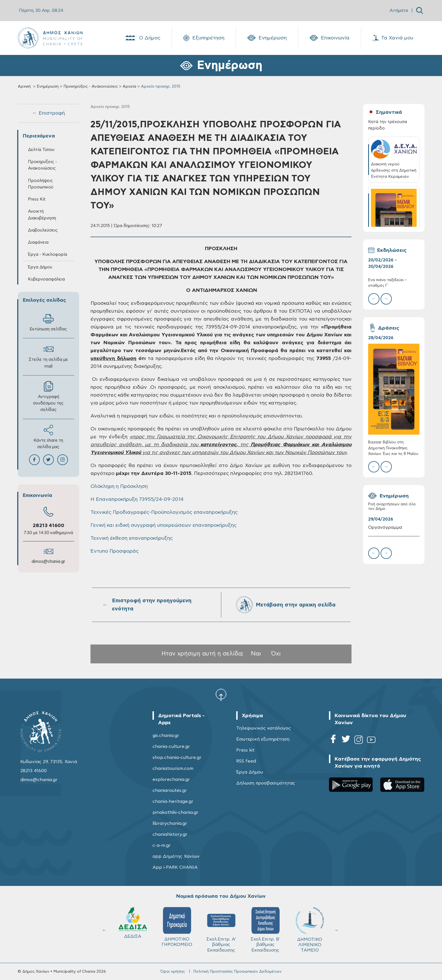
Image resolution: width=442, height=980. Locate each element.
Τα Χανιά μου (393, 38)
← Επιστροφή (48, 113)
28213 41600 (48, 526)
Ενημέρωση (267, 38)
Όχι (276, 654)
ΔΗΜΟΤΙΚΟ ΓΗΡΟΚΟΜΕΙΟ (177, 927)
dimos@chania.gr (48, 562)
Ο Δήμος (142, 38)
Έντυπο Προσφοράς (115, 551)
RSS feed (246, 761)
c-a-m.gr (162, 845)
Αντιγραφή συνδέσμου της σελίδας (48, 396)
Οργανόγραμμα (385, 527)
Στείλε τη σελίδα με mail (48, 356)
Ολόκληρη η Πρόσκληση (119, 486)
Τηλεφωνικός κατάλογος (264, 728)
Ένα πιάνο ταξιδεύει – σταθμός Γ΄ (388, 283)
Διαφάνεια (38, 242)
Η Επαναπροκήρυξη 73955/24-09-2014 (137, 499)
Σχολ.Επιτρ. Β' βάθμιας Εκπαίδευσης (265, 930)
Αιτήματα (399, 11)
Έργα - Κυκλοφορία (47, 255)
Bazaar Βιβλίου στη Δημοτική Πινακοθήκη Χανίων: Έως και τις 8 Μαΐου (393, 448)
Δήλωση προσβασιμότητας (266, 783)
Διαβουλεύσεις (43, 230)
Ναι (256, 654)
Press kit (245, 750)
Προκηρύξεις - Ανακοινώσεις (91, 86)
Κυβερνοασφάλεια (46, 279)
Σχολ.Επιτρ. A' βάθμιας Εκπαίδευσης (221, 930)
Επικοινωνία (330, 38)
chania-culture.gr (171, 746)
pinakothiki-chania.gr (175, 812)
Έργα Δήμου (40, 267)
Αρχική (24, 86)
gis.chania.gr (166, 735)
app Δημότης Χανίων (176, 856)
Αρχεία (129, 86)
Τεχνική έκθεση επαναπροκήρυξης (132, 538)
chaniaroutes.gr (170, 790)
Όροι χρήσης (173, 972)
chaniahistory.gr (170, 834)
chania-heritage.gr (173, 801)
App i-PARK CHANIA (175, 867)
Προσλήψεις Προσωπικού (41, 184)
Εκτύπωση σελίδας (48, 322)
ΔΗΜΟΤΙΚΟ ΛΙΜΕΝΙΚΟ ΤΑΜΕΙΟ (310, 930)
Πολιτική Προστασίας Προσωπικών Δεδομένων (237, 972)
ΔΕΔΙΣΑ (133, 923)
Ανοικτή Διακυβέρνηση (42, 215)
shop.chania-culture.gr (177, 757)
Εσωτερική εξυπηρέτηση (263, 739)
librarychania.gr (170, 823)
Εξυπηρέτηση (204, 38)
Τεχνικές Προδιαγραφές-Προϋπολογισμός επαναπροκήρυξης (164, 512)
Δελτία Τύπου (41, 150)
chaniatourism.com (173, 768)
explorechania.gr (171, 779)
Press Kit (37, 199)
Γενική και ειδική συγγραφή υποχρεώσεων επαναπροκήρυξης (163, 525)
